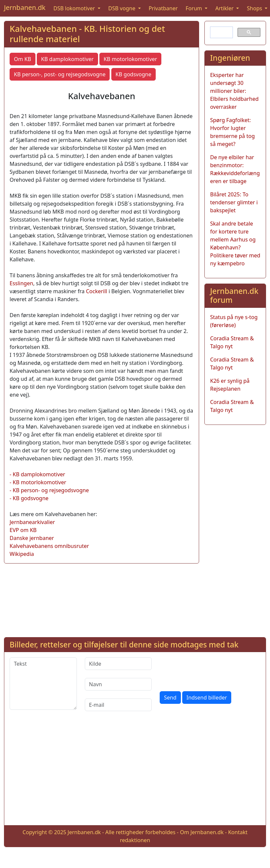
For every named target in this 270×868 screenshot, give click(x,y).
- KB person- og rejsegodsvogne (49, 490)
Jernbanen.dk (25, 7)
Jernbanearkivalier (32, 522)
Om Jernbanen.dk (202, 832)
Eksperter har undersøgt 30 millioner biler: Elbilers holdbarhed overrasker (234, 91)
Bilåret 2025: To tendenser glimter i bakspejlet (234, 202)
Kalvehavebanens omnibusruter (49, 546)
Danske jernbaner (32, 538)
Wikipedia (22, 554)
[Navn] (118, 684)
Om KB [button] (23, 59)
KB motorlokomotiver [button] (131, 59)
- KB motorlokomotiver (38, 482)
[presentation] (210, 670)
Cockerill (96, 291)
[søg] (221, 33)
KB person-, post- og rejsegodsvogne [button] (60, 74)
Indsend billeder (207, 698)
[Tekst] (43, 684)
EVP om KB (23, 530)
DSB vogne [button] (123, 8)
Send (170, 698)
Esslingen (21, 283)
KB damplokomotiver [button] (67, 59)
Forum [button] (194, 8)
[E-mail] (118, 705)
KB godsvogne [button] (134, 74)
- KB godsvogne (29, 498)
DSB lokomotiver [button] (75, 8)
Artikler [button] (225, 8)
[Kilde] (118, 664)
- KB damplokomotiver (37, 474)
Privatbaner (163, 8)
